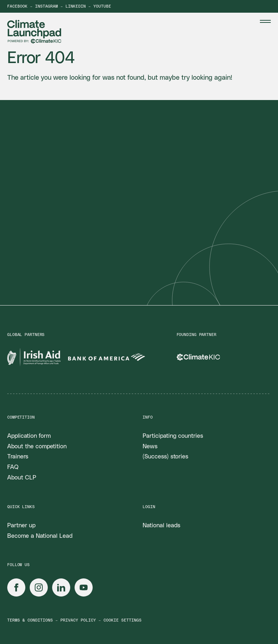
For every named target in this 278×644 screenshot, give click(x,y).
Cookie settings (123, 620)
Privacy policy (78, 620)
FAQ (13, 467)
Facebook (17, 6)
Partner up (21, 525)
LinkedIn (76, 6)
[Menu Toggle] (265, 21)
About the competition (37, 446)
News (150, 446)
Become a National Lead (40, 536)
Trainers (18, 457)
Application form (29, 436)
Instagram (47, 6)
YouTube (102, 6)
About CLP (22, 478)
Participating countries (173, 436)
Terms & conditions (30, 620)
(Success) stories (165, 457)
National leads (161, 525)
